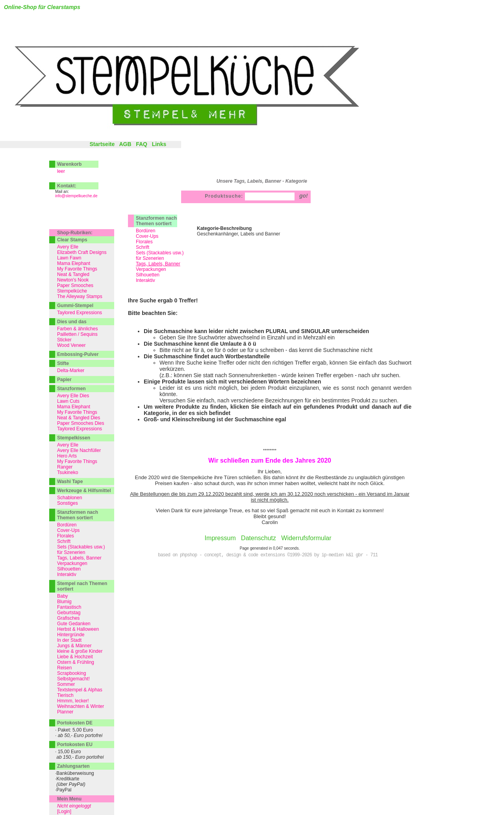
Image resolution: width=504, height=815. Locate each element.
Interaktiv (145, 280)
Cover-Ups (147, 236)
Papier (64, 380)
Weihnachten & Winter (81, 706)
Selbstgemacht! (73, 679)
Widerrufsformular (306, 538)
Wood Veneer (71, 345)
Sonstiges (68, 503)
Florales (144, 242)
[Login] (64, 811)
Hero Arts (67, 456)
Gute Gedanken (74, 624)
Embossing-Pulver (78, 354)
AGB (125, 144)
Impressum (220, 538)
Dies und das (72, 322)
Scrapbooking (71, 673)
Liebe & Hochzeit (75, 657)
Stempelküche (72, 291)
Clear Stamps (72, 240)
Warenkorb (69, 164)
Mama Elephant (74, 263)
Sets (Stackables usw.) (160, 253)
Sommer (66, 684)
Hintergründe (71, 635)
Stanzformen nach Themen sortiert (156, 221)
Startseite (102, 144)
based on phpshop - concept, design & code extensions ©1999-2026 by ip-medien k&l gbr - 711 (268, 555)
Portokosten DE (75, 723)
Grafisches (68, 618)
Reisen (64, 668)
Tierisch (65, 695)
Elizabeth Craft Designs (82, 252)
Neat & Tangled (73, 274)
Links (159, 144)
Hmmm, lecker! (73, 701)
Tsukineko (68, 472)
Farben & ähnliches (77, 329)
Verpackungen (151, 269)
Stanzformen (71, 389)
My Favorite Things (77, 269)
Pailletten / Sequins (77, 334)
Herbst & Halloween (78, 629)
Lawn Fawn (69, 258)
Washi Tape (70, 482)
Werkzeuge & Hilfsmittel (84, 491)
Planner (65, 712)
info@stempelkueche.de (76, 196)
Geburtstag (69, 613)
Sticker (64, 340)
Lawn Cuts (68, 401)
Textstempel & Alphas (80, 690)
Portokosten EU (75, 745)
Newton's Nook (73, 280)
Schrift (143, 247)
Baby (62, 596)
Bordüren (145, 231)
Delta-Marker (71, 370)
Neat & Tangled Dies (79, 418)
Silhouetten (148, 275)
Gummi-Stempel (75, 306)
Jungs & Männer (74, 646)
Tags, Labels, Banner (79, 558)
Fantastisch (69, 607)
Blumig (64, 602)
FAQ (142, 144)
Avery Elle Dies (73, 396)
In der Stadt (69, 640)
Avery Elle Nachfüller (79, 450)
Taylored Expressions (80, 313)
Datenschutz (258, 538)
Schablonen (69, 498)
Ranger (65, 467)
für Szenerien (150, 258)
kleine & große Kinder (80, 651)
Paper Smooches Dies (81, 423)
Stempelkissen (74, 438)
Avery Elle (68, 247)
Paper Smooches (75, 285)
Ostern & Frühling (76, 662)
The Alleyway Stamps (80, 296)
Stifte (63, 363)
